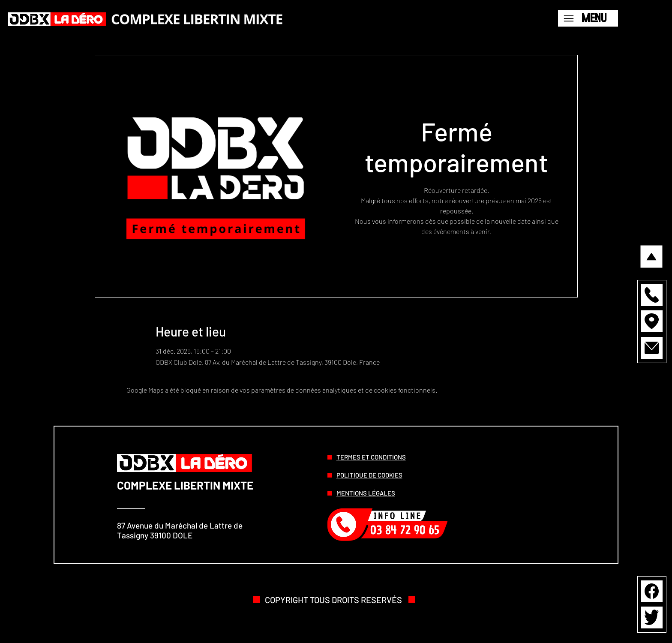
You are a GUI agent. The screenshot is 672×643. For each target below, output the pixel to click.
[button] (652, 295)
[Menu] (588, 18)
